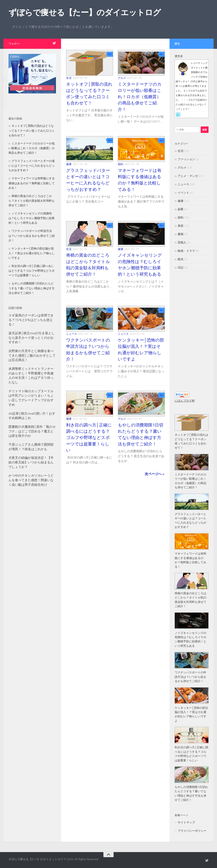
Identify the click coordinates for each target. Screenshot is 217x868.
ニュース (72, 334)
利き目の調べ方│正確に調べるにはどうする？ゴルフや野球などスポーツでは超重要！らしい (89, 438)
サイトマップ (186, 822)
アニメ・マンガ (188, 176)
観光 (181, 259)
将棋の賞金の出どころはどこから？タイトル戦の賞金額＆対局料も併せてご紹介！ (32, 201)
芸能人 (182, 242)
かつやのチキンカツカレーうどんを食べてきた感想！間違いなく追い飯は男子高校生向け (31, 480)
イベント (183, 193)
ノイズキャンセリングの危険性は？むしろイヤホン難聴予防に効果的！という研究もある (32, 218)
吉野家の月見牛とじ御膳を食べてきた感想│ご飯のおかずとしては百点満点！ (32, 355)
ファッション (186, 159)
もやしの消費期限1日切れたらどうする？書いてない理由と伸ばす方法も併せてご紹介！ (32, 288)
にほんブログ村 (185, 401)
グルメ (122, 78)
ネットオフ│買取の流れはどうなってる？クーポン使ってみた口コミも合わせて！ (32, 130)
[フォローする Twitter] (54, 43)
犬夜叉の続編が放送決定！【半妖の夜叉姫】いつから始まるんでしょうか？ (31, 462)
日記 (181, 267)
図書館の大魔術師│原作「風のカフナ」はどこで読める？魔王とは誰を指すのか (32, 431)
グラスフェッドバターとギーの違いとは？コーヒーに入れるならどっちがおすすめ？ (32, 166)
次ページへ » (155, 474)
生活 (69, 78)
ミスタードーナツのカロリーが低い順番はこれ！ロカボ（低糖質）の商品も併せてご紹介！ (140, 97)
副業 (181, 209)
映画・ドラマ (186, 251)
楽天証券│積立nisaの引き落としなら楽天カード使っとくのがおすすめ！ (32, 338)
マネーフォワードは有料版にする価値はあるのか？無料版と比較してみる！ (32, 183)
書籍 (181, 234)
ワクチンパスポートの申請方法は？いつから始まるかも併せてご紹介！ (32, 236)
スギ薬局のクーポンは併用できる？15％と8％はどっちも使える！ (31, 320)
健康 (69, 164)
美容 (181, 226)
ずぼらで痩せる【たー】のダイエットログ (85, 12)
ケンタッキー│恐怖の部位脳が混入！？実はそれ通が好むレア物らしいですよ (32, 253)
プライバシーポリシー (192, 831)
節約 (121, 164)
